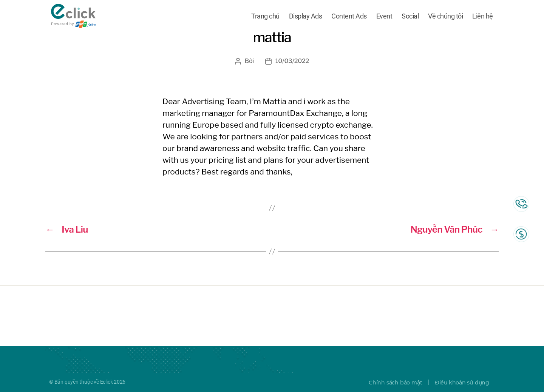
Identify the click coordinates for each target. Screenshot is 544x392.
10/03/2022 (292, 61)
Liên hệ (483, 16)
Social (410, 16)
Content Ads (349, 16)
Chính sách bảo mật (395, 383)
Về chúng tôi (445, 16)
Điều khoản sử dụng (462, 383)
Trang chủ (265, 16)
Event (384, 16)
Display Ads (306, 16)
